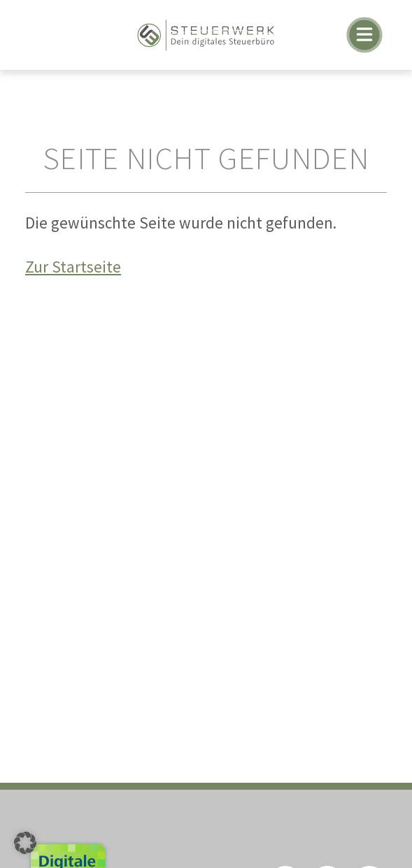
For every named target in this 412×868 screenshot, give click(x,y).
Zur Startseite (73, 267)
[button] (25, 843)
